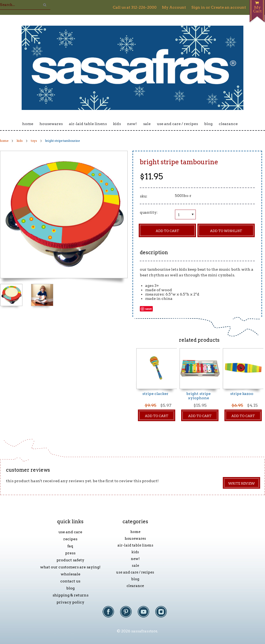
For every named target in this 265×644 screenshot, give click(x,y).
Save (148, 309)
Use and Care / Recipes (177, 124)
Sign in (198, 7)
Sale (147, 124)
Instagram (164, 614)
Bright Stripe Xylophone (198, 396)
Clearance (228, 124)
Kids (117, 124)
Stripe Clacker (155, 394)
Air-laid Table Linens (88, 124)
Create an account (228, 7)
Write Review (241, 483)
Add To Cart (157, 416)
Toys (34, 141)
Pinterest (129, 614)
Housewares (51, 124)
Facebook (111, 614)
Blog (208, 124)
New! (132, 124)
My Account (174, 7)
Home (28, 124)
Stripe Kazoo (242, 394)
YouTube (146, 614)
